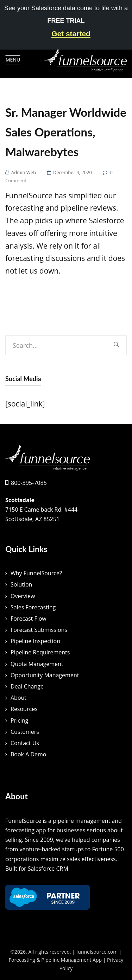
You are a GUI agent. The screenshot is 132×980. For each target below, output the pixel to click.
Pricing (19, 720)
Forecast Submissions (39, 630)
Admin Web (24, 172)
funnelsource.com (97, 952)
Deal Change (27, 686)
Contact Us (25, 743)
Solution (21, 584)
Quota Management (37, 664)
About (18, 698)
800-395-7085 (29, 483)
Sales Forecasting (33, 607)
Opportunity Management (45, 675)
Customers (25, 732)
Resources (24, 709)
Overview (23, 596)
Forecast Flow (29, 619)
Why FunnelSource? (36, 573)
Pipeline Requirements (40, 652)
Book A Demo (28, 754)
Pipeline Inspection (35, 641)
